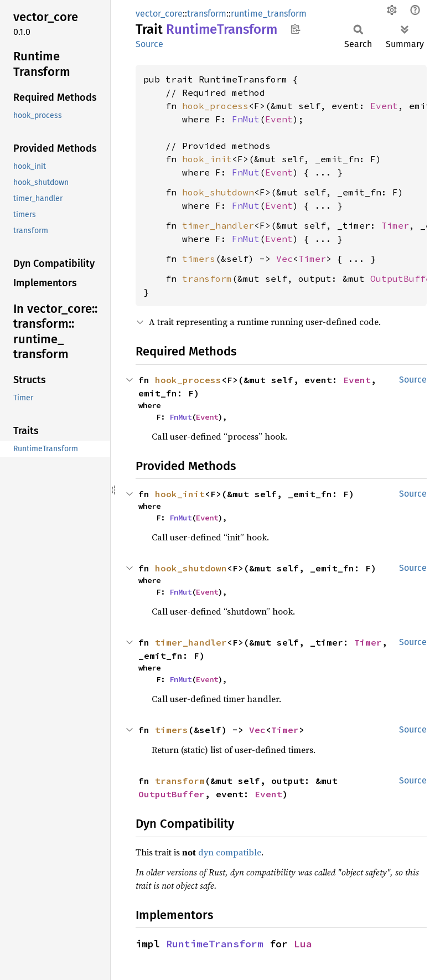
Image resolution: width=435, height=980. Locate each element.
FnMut (246, 119)
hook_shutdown (218, 192)
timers (199, 259)
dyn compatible (230, 852)
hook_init (207, 159)
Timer (395, 225)
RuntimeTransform (215, 944)
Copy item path (295, 29)
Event (384, 106)
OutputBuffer (172, 794)
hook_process (215, 106)
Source (149, 44)
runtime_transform (269, 14)
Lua (303, 944)
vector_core (159, 14)
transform (207, 14)
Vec (284, 259)
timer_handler (218, 225)
